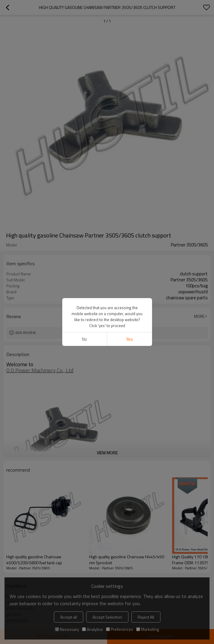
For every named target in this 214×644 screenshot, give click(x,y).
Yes (129, 339)
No (85, 339)
